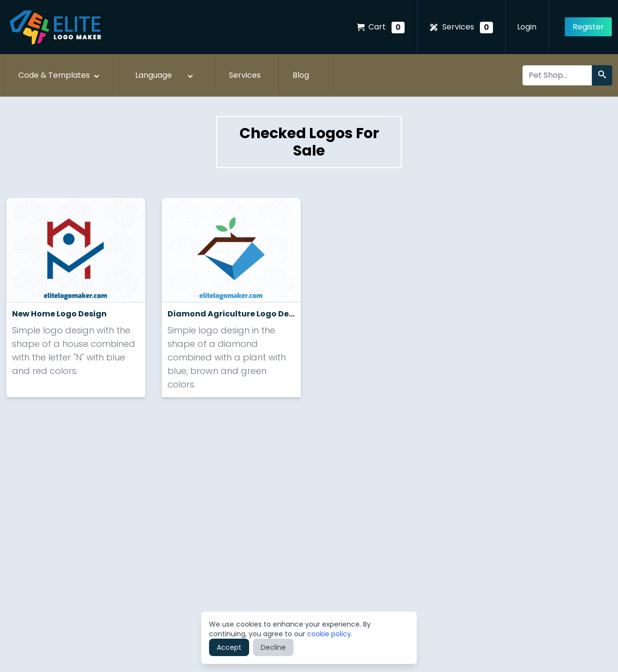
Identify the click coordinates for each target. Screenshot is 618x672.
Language (165, 75)
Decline (273, 647)
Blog (301, 75)
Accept (229, 647)
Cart (381, 27)
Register (588, 27)
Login (527, 27)
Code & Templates (60, 75)
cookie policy (329, 634)
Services (461, 27)
